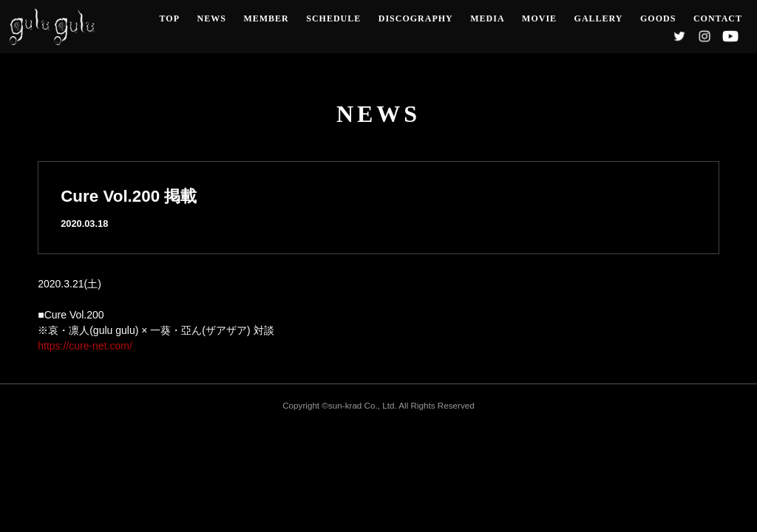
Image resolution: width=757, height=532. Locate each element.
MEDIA (487, 18)
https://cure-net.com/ (85, 346)
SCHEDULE (333, 18)
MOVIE (539, 18)
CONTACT (718, 18)
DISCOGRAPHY (416, 18)
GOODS (658, 18)
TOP (170, 18)
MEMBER (266, 18)
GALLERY (599, 18)
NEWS (212, 18)
